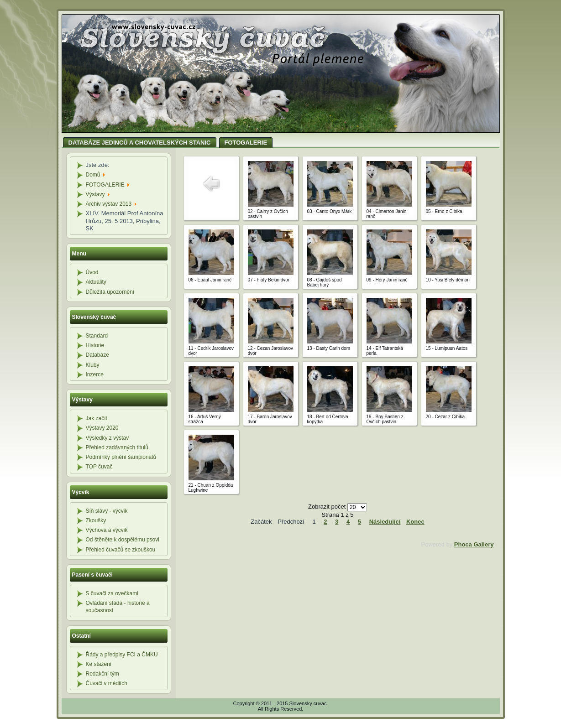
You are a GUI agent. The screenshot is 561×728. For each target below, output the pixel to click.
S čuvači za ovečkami (112, 593)
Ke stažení (99, 664)
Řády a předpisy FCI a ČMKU (122, 655)
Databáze (97, 355)
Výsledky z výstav (107, 438)
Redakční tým (102, 674)
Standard (97, 336)
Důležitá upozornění (110, 292)
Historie (95, 345)
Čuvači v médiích (107, 683)
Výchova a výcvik (107, 530)
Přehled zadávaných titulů (117, 447)
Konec (415, 522)
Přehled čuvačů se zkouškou (121, 550)
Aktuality (96, 282)
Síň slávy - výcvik (107, 511)
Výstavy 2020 (102, 428)
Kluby (93, 365)
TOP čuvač (99, 467)
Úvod (92, 272)
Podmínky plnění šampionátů (121, 457)
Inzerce (95, 374)
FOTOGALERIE (246, 143)
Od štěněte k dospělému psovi (123, 540)
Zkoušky (96, 520)
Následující (385, 522)
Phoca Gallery (474, 544)
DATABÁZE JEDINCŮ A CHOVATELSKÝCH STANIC (140, 143)
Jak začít (97, 418)
